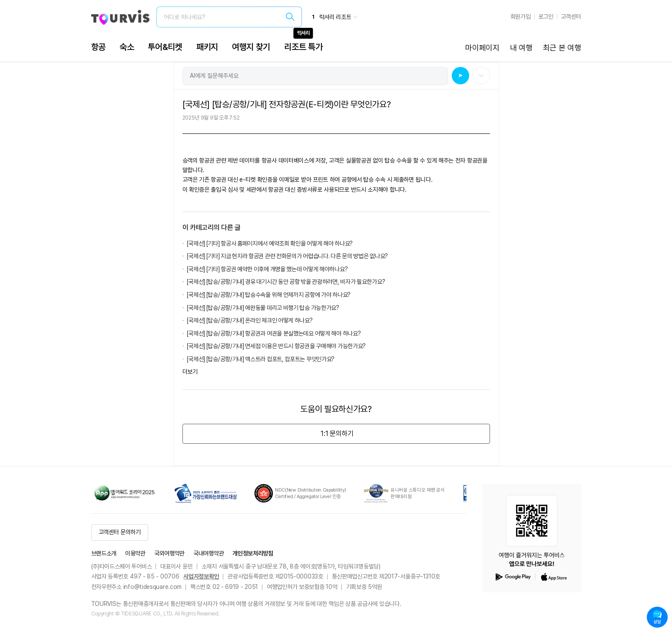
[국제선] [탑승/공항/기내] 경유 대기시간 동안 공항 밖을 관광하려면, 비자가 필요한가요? (287, 282)
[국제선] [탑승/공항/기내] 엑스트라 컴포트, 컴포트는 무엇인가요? (261, 359)
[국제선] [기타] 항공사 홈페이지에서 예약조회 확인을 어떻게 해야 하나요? (270, 243)
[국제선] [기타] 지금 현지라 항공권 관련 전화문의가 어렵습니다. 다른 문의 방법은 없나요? (287, 256)
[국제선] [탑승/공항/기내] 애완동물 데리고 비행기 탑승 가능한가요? (263, 308)
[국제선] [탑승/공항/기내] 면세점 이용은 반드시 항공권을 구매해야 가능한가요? (278, 346)
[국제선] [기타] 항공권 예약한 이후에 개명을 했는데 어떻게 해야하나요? (267, 269)
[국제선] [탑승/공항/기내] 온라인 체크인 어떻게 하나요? (250, 320)
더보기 (190, 372)
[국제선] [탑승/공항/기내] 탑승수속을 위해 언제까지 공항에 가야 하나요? (269, 295)
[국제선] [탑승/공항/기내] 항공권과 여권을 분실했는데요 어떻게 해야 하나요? (274, 333)
